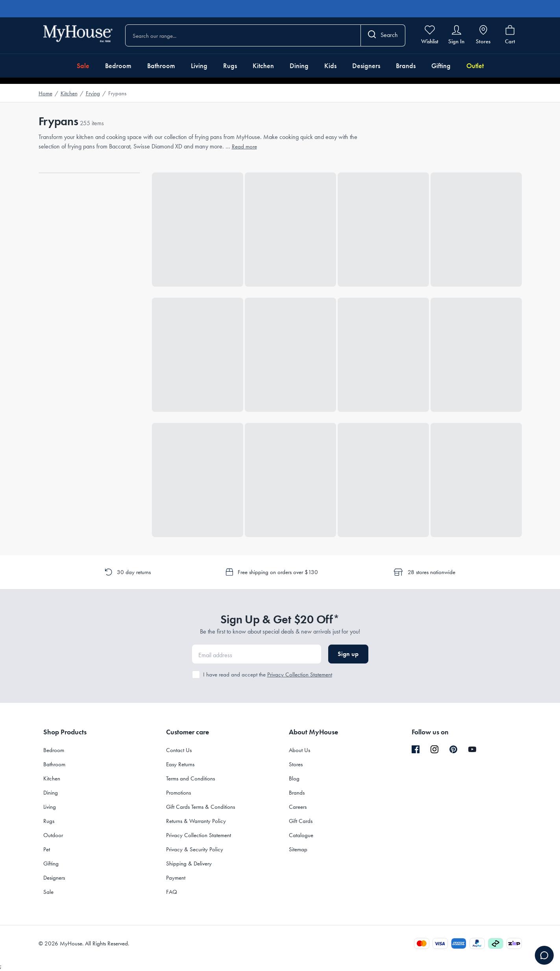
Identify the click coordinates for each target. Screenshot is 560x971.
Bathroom (161, 66)
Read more (244, 146)
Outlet (475, 66)
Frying (93, 93)
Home (45, 93)
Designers (366, 66)
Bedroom (118, 66)
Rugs (230, 66)
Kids (330, 66)
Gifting (441, 66)
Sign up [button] (348, 654)
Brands (406, 66)
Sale (83, 66)
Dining (299, 66)
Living (199, 66)
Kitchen (263, 66)
